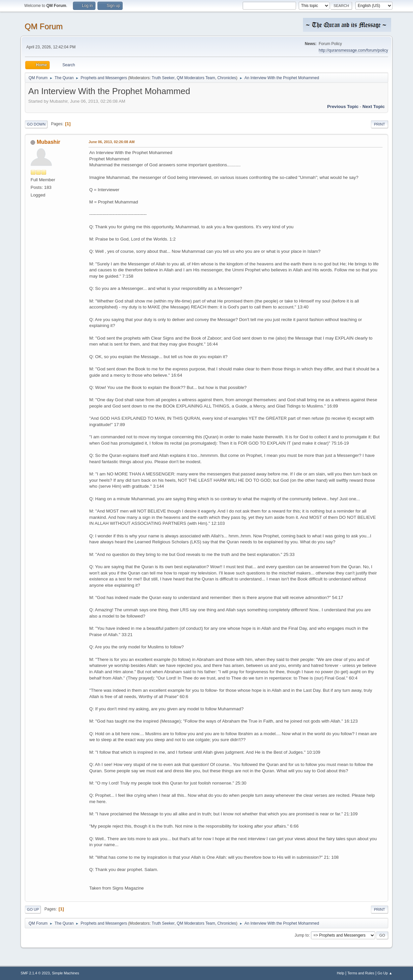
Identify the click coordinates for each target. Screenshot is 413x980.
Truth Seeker (163, 78)
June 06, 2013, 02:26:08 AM (112, 142)
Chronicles (227, 78)
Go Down (36, 124)
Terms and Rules (361, 973)
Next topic (374, 107)
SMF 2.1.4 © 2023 (35, 973)
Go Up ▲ (385, 973)
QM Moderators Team (196, 78)
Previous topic (343, 107)
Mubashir (49, 142)
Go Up (33, 909)
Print (380, 124)
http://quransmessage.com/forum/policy (354, 50)
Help (340, 973)
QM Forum (44, 26)
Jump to (302, 935)
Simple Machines (66, 973)
